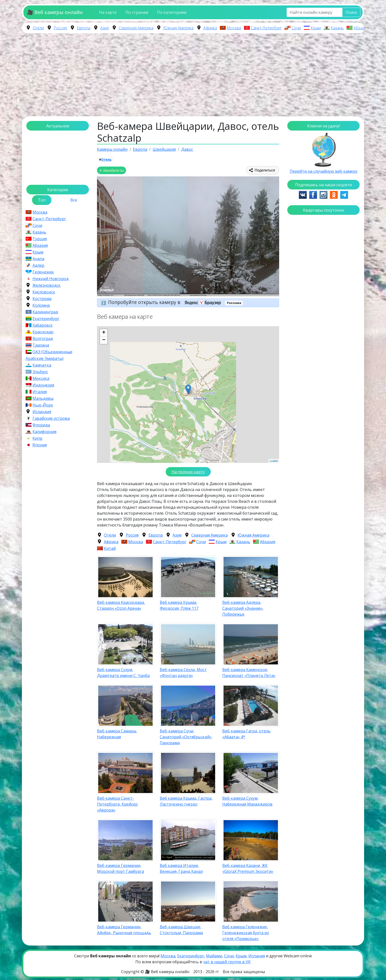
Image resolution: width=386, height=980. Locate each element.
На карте (108, 12)
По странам (137, 12)
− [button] (104, 340)
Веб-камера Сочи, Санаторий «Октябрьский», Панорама (186, 737)
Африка (210, 28)
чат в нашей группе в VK (227, 962)
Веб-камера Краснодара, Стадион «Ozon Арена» (121, 605)
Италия (40, 392)
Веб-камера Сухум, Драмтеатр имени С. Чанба (123, 673)
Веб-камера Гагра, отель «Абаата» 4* (246, 734)
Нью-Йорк (43, 405)
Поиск (351, 12)
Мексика (41, 378)
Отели (38, 28)
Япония (40, 445)
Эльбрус (40, 372)
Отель (106, 160)
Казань (337, 28)
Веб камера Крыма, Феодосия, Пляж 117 (179, 605)
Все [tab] (74, 200)
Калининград (45, 312)
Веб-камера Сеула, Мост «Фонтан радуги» (183, 673)
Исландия (42, 412)
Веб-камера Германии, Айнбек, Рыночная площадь (124, 930)
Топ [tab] (42, 200)
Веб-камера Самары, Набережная (117, 734)
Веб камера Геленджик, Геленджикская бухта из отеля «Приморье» (246, 933)
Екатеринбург (46, 319)
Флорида (41, 425)
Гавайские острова (51, 418)
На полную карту (188, 472)
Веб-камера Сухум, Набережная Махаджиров (247, 801)
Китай (110, 548)
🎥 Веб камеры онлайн (55, 12)
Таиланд (41, 345)
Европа (84, 28)
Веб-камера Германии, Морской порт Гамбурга (121, 868)
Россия (60, 28)
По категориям (172, 12)
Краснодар (43, 332)
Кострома (42, 299)
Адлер (38, 265)
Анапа (38, 259)
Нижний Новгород (51, 279)
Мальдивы (43, 398)
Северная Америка (136, 28)
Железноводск (47, 285)
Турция (40, 239)
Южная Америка (178, 28)
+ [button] (104, 333)
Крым (316, 28)
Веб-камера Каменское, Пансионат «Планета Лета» (249, 673)
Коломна (41, 305)
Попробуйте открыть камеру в (166, 302)
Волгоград (43, 338)
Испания (257, 956)
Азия (105, 28)
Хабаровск (43, 325)
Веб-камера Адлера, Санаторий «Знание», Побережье (243, 608)
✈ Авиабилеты (112, 170)
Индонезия (43, 385)
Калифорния (44, 432)
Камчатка (42, 365)
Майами (214, 956)
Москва (234, 28)
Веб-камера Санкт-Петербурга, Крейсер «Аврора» (117, 804)
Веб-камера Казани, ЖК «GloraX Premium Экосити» (248, 868)
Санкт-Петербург (266, 28)
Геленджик (43, 272)
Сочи (296, 28)
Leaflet (274, 461)
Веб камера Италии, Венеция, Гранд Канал (181, 868)
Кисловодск (44, 292)
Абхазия (361, 28)
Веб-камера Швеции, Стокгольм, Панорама (181, 930)
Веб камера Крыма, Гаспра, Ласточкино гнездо (186, 801)
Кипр (37, 438)
